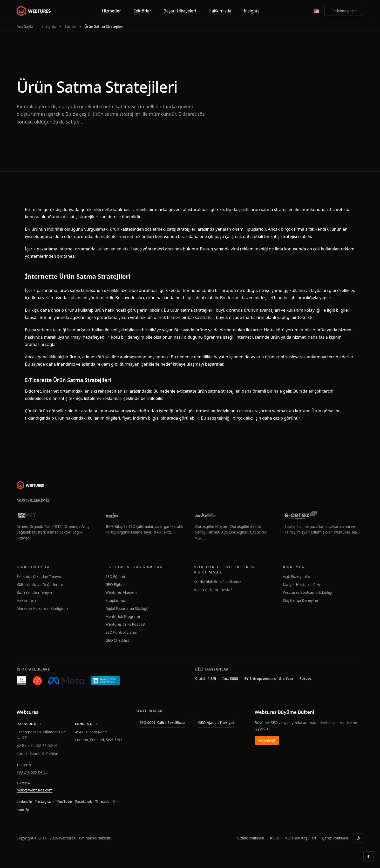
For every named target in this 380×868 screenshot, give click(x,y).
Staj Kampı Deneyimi (300, 600)
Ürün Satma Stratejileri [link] (104, 26)
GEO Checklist (117, 640)
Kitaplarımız (116, 600)
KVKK (275, 838)
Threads (102, 801)
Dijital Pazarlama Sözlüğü (127, 608)
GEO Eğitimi (116, 585)
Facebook (83, 801)
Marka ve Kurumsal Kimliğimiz (42, 608)
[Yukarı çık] (369, 857)
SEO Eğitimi (115, 576)
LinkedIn (24, 801)
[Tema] (359, 838)
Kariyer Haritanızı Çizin (302, 585)
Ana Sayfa (25, 26)
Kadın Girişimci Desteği (214, 590)
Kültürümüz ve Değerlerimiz (40, 585)
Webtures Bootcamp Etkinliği (308, 592)
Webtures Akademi (121, 592)
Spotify (23, 810)
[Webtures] (30, 485)
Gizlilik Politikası (250, 838)
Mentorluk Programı (123, 616)
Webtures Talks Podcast (125, 624)
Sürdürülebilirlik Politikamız (218, 582)
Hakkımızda (27, 600)
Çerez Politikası (335, 838)
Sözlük (70, 26)
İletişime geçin (344, 11)
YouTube (64, 801)
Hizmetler (111, 11)
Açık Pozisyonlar (297, 576)
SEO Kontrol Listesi (121, 632)
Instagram (45, 801)
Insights (49, 26)
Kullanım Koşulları (301, 838)
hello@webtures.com (35, 790)
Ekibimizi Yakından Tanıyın (39, 576)
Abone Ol (267, 740)
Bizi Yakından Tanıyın (34, 592)
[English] (316, 11)
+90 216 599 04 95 (32, 772)
